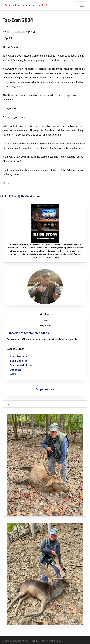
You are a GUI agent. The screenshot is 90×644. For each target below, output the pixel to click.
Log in (10, 404)
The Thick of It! (19, 361)
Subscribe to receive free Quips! (28, 333)
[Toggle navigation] (82, 5)
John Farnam (15, 32)
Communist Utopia (21, 365)
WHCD (14, 374)
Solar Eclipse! (10, 197)
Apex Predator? (19, 356)
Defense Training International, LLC (40, 641)
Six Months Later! (31, 197)
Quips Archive (45, 389)
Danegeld (16, 370)
